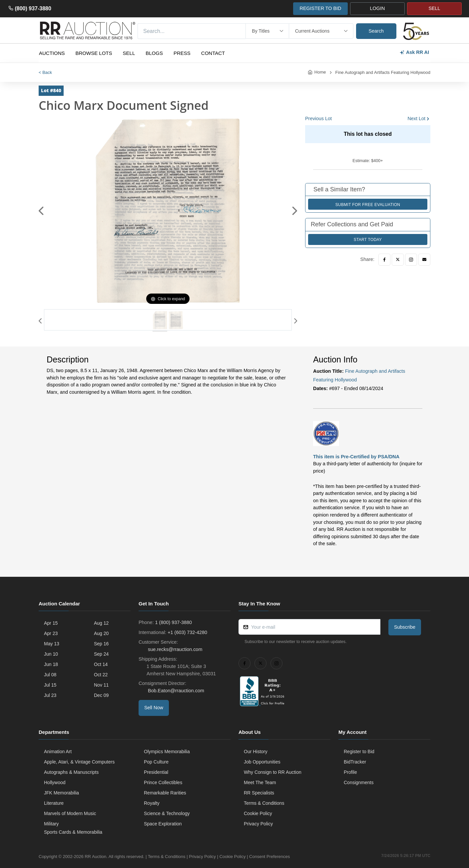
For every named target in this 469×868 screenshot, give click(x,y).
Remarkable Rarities (165, 793)
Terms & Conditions (264, 803)
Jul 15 (50, 685)
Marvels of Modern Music (70, 813)
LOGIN (378, 8)
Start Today (368, 240)
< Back (45, 72)
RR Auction (95, 857)
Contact (213, 53)
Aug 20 (101, 633)
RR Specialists (259, 793)
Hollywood (55, 782)
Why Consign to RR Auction (273, 772)
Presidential (156, 772)
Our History (256, 752)
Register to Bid (359, 752)
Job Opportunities (262, 762)
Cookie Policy (258, 813)
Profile (350, 772)
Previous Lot (318, 118)
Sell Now (154, 708)
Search (376, 31)
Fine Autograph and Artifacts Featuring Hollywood (383, 72)
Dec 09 (101, 695)
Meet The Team (260, 782)
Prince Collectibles (163, 782)
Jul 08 (50, 675)
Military (51, 824)
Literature (54, 803)
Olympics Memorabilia (167, 752)
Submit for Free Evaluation (368, 205)
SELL (434, 8)
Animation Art (58, 752)
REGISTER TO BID (320, 8)
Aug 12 (101, 623)
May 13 (52, 644)
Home (320, 72)
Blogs (154, 53)
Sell (129, 53)
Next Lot (416, 118)
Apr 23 (51, 633)
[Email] (424, 260)
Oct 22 (101, 675)
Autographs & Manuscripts (71, 772)
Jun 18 (51, 664)
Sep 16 (101, 644)
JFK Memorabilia (61, 793)
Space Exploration (163, 824)
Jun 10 (51, 654)
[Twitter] (398, 260)
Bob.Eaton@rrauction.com (175, 691)
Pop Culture (156, 762)
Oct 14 (101, 664)
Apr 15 (51, 623)
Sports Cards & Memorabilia (73, 832)
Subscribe (405, 627)
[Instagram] (411, 260)
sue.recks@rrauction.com (174, 649)
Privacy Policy (258, 824)
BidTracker (355, 762)
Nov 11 (101, 685)
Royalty (152, 803)
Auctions (52, 53)
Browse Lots (94, 53)
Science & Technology (167, 813)
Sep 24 (101, 654)
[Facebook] (384, 260)
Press (182, 53)
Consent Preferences (269, 857)
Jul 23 (50, 695)
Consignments (359, 782)
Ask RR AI (414, 52)
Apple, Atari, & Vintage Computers (79, 762)
